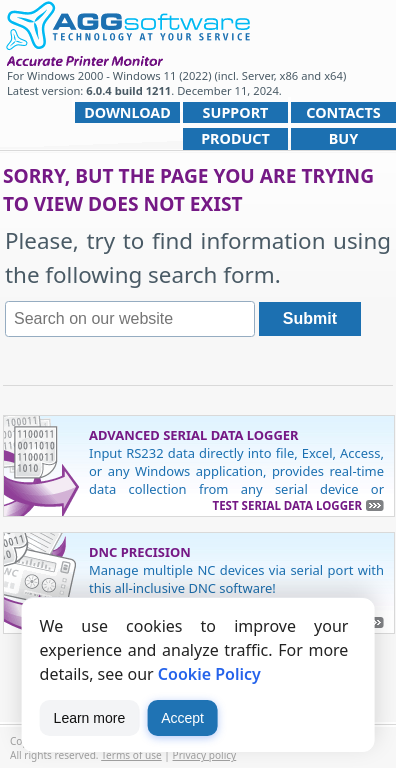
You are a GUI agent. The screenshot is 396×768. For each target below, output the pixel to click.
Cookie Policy (209, 674)
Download (127, 112)
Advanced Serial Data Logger (194, 435)
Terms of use (131, 755)
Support (236, 112)
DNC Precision (140, 552)
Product (235, 138)
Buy (343, 138)
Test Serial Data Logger (287, 505)
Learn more (90, 718)
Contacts (343, 112)
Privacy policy (205, 755)
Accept (182, 718)
